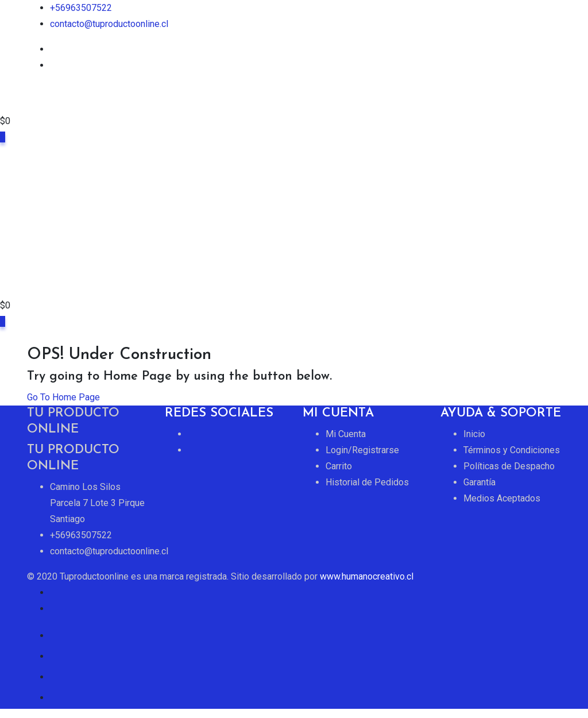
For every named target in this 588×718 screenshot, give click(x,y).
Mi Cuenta (346, 434)
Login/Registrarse (362, 450)
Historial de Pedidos (367, 482)
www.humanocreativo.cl (367, 576)
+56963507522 (81, 8)
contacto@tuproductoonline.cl (109, 24)
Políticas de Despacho (509, 466)
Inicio (474, 434)
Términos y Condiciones (512, 450)
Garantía (479, 482)
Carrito (339, 466)
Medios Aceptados (502, 498)
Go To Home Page (63, 397)
